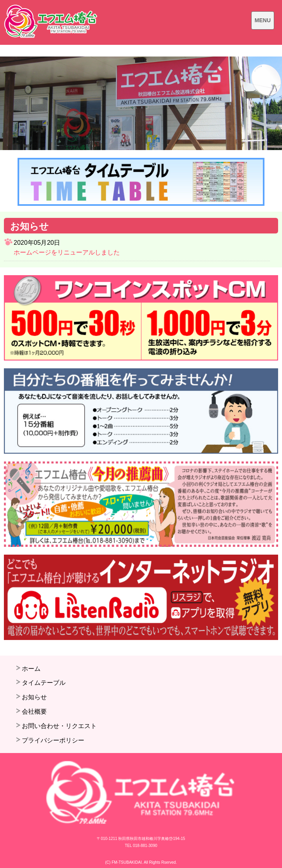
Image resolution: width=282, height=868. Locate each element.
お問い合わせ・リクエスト (59, 726)
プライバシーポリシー (53, 740)
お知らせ (34, 697)
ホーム (31, 669)
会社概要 (34, 712)
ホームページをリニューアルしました (67, 252)
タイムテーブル (44, 683)
